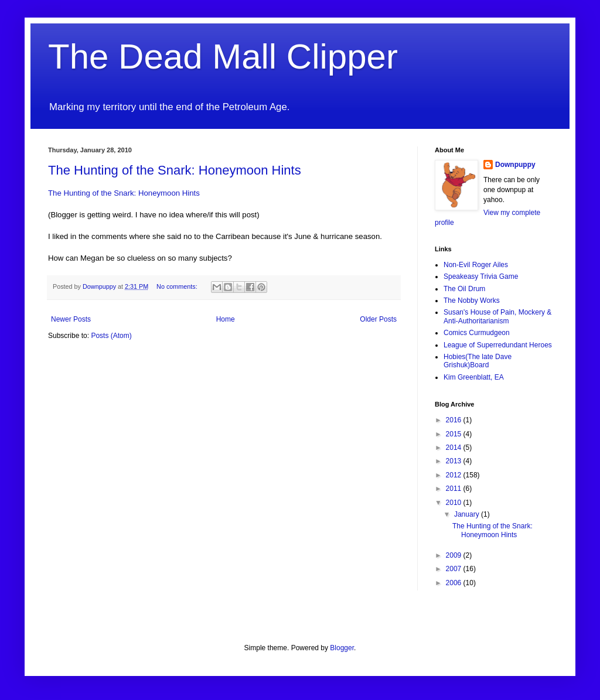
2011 (455, 489)
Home (226, 319)
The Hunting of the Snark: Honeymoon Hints (175, 170)
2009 (455, 555)
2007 (455, 569)
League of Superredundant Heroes (498, 345)
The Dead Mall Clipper (223, 57)
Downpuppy (515, 165)
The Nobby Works (472, 301)
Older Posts (378, 319)
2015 (455, 434)
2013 (455, 461)
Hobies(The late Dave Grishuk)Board (478, 361)
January (468, 514)
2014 (455, 448)
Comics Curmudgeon (477, 333)
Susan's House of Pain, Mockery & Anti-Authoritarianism (497, 316)
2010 (455, 503)
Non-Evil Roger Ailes (476, 265)
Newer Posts (71, 319)
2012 (455, 475)
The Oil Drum (464, 289)
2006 (455, 583)
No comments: (178, 286)
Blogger (342, 648)
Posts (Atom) (111, 336)
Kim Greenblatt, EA (474, 377)
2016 (455, 420)
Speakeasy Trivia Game (481, 276)
